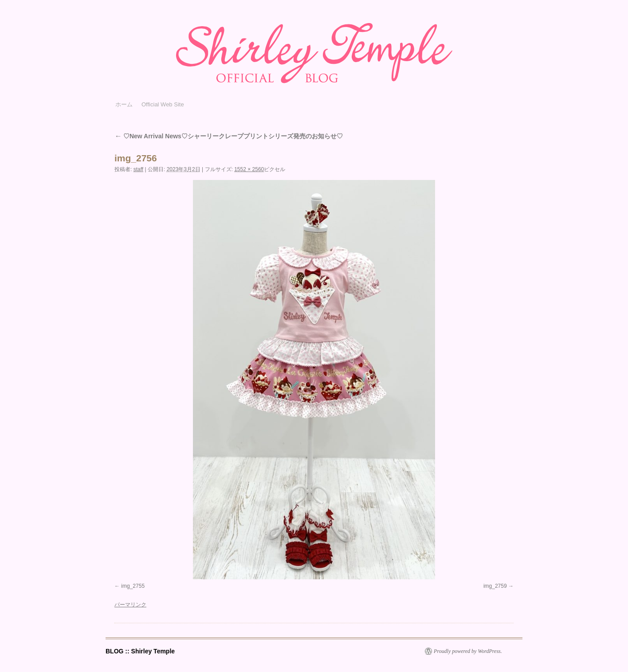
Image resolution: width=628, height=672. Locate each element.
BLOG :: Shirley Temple (140, 651)
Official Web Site (163, 104)
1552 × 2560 (249, 169)
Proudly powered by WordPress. (468, 651)
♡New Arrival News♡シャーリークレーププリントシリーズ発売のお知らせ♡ (229, 136)
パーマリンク (130, 605)
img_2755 (133, 586)
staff (138, 169)
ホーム (124, 104)
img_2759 (495, 586)
